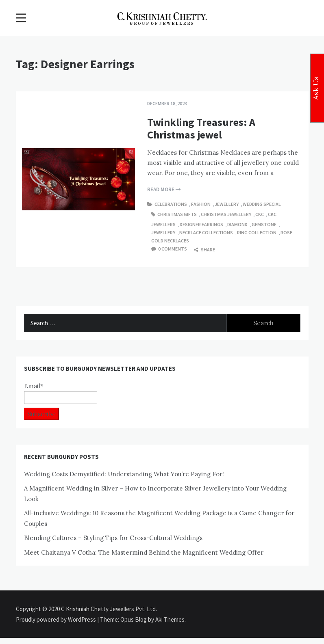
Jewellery (227, 204)
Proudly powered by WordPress (57, 619)
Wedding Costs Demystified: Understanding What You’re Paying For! (124, 474)
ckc (260, 214)
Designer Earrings (201, 224)
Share (204, 250)
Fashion (201, 204)
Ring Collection (257, 232)
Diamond (237, 224)
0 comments (173, 249)
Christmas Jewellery (226, 214)
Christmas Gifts (177, 214)
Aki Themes (170, 619)
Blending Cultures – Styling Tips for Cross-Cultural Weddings (113, 538)
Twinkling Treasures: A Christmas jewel (201, 128)
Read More (164, 189)
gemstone (264, 224)
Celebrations (171, 204)
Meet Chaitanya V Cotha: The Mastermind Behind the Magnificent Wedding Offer (144, 552)
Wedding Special (262, 204)
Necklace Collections (206, 232)
